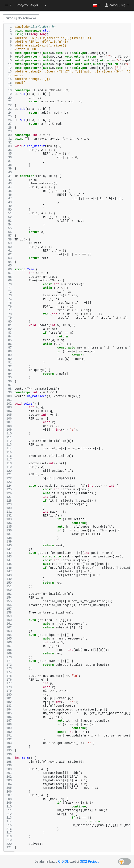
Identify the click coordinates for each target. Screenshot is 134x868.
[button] (31, 5)
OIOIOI (63, 861)
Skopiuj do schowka (21, 18)
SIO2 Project (89, 861)
